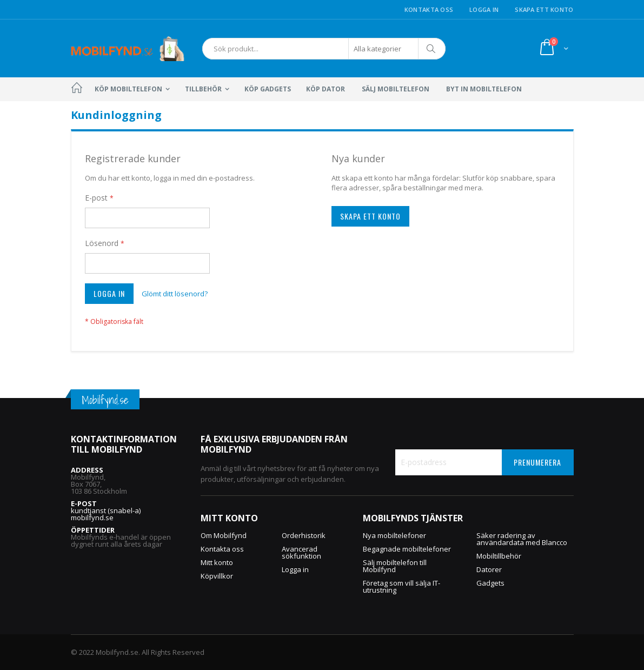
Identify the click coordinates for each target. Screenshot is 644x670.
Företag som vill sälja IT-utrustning (401, 586)
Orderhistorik (304, 535)
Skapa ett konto (544, 9)
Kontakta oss (429, 9)
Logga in (484, 9)
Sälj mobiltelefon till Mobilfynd (395, 566)
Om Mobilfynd (224, 535)
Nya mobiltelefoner (394, 535)
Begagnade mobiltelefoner (407, 549)
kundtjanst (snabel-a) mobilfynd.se (106, 514)
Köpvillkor (217, 576)
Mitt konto (217, 562)
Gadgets (490, 583)
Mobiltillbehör (499, 556)
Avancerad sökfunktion (301, 552)
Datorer (489, 569)
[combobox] (324, 49)
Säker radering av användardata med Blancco (522, 539)
